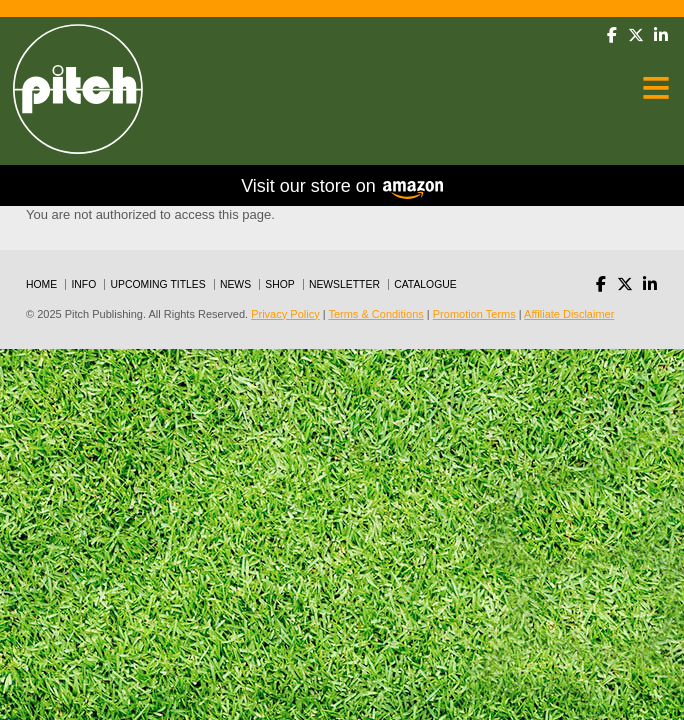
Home (41, 284)
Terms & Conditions (375, 314)
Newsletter (344, 284)
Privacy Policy (285, 314)
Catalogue (425, 284)
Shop (279, 284)
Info (83, 284)
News (235, 284)
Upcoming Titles (158, 284)
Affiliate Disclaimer (569, 314)
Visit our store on (342, 187)
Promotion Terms (474, 314)
